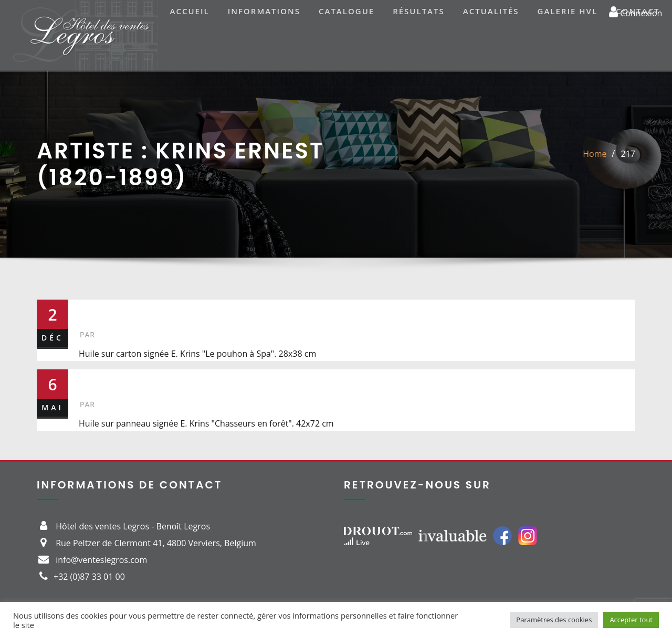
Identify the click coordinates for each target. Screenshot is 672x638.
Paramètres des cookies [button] (554, 620)
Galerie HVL (568, 11)
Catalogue (346, 11)
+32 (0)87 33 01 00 (89, 577)
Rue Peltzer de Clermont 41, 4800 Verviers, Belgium (156, 543)
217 (628, 154)
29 (90, 380)
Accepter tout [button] (631, 620)
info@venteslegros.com (101, 560)
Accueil (190, 11)
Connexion (636, 12)
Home (595, 154)
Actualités (491, 11)
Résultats (419, 11)
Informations (264, 11)
